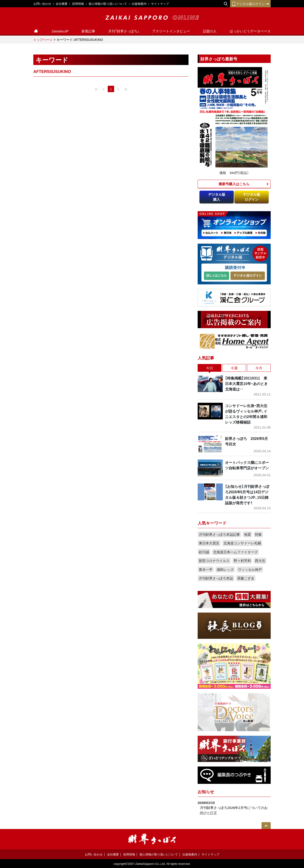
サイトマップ (160, 4)
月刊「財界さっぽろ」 (124, 31)
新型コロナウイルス (214, 561)
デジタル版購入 (217, 197)
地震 (247, 534)
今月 (259, 368)
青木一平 (206, 569)
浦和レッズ (225, 569)
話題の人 (210, 31)
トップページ (43, 39)
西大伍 (260, 561)
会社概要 (62, 4)
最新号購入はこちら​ (234, 184)
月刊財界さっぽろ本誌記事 (219, 534)
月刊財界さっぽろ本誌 (216, 578)
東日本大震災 (209, 543)
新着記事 (88, 31)
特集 (258, 534)
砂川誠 (204, 552)
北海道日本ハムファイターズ (235, 552)
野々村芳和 (242, 561)
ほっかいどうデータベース (250, 31)
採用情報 (78, 4)
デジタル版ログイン (250, 4)
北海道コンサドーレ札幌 (242, 543)
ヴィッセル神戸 (250, 569)
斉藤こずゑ (246, 578)
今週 (234, 368)
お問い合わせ (42, 4)
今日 (210, 368)
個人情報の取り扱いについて (108, 4)
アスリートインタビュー (171, 31)
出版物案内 (139, 4)
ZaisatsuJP (60, 31)
